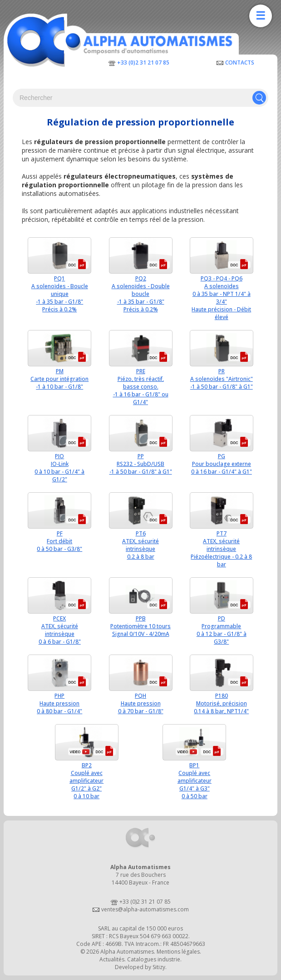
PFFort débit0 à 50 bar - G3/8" (59, 541)
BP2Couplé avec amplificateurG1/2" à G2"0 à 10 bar (86, 781)
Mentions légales (178, 952)
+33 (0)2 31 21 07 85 (143, 62)
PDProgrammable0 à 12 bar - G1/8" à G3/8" (222, 630)
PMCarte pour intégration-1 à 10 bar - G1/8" (59, 379)
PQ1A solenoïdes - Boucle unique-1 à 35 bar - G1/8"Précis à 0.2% (60, 294)
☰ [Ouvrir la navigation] (261, 16)
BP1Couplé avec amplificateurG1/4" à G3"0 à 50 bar (195, 781)
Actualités (112, 959)
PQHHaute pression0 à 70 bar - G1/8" (141, 703)
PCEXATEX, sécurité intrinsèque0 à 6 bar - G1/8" (60, 630)
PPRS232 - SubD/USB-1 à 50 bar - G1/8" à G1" (141, 464)
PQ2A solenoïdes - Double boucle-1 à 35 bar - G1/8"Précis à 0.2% (141, 294)
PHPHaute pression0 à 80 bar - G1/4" (59, 703)
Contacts (240, 62)
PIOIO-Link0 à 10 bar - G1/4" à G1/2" (59, 468)
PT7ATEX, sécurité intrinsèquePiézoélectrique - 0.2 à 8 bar (221, 549)
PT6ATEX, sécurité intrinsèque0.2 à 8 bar (140, 545)
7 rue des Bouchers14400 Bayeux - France (140, 879)
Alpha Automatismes (127, 952)
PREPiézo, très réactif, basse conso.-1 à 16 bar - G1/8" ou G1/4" (141, 387)
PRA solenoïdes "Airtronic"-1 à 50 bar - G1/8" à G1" (222, 379)
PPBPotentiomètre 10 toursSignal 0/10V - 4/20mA (140, 626)
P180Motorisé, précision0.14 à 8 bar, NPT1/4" (221, 703)
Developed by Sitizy (140, 967)
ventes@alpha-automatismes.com (145, 909)
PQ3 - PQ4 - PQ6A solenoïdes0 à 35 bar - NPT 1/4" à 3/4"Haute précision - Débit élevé (221, 298)
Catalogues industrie (154, 959)
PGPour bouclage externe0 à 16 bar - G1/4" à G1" (222, 464)
